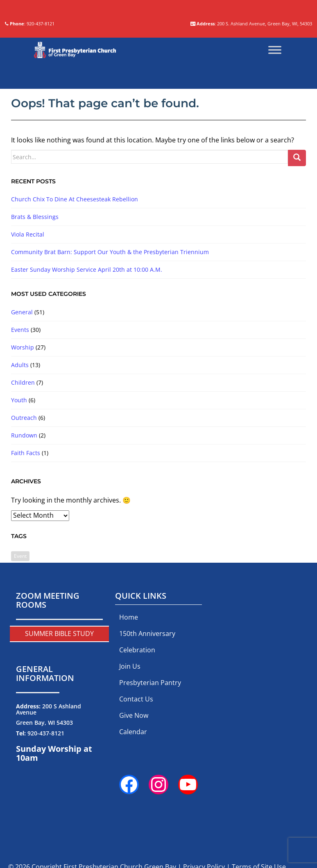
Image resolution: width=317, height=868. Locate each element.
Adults (20, 424)
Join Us (130, 725)
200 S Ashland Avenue (49, 768)
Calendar (133, 791)
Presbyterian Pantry (150, 742)
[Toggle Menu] (275, 109)
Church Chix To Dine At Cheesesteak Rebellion (75, 258)
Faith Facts (26, 512)
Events (20, 389)
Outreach (24, 477)
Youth (19, 459)
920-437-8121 (46, 792)
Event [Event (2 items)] (20, 615)
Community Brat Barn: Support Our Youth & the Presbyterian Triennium (110, 311)
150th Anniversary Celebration (147, 701)
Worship (23, 406)
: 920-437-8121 (101, 78)
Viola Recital (28, 293)
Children (23, 441)
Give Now (134, 774)
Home (129, 676)
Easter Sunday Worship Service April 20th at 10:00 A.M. (87, 328)
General (22, 371)
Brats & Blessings (35, 276)
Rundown (24, 494)
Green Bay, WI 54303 (44, 782)
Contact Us (136, 758)
